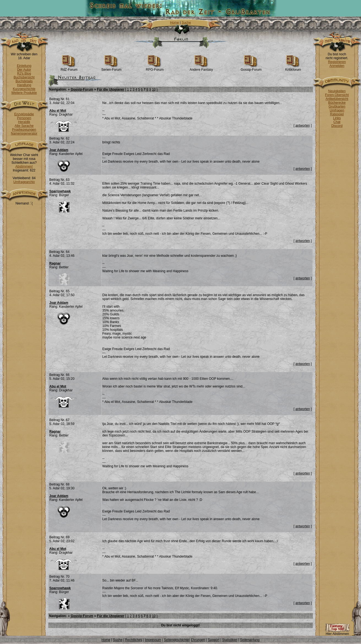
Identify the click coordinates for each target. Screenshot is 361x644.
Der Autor (24, 70)
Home (175, 23)
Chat (337, 122)
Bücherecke (337, 103)
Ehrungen (198, 640)
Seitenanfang (250, 640)
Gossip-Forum (251, 68)
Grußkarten (337, 107)
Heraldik (24, 122)
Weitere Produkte (24, 93)
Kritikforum (293, 68)
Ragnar (55, 263)
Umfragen (337, 110)
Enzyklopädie (24, 114)
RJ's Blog (24, 73)
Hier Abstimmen (337, 632)
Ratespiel (337, 114)
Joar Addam (59, 150)
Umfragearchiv (24, 182)
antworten (303, 125)
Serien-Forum (111, 68)
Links (337, 118)
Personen (24, 118)
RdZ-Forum (69, 68)
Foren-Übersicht (337, 95)
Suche (186, 23)
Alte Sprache (24, 126)
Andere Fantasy (201, 68)
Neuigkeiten (337, 91)
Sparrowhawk (60, 191)
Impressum (153, 640)
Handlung (24, 85)
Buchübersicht (24, 77)
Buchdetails (24, 81)
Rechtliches (134, 640)
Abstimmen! (24, 167)
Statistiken (230, 640)
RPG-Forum (155, 68)
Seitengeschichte (176, 640)
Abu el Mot (58, 111)
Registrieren (337, 62)
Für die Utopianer (111, 89)
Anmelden (337, 66)
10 (154, 89)
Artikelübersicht (337, 99)
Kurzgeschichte (24, 89)
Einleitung (24, 66)
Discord (337, 126)
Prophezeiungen (24, 130)
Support (214, 640)
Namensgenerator (24, 133)
